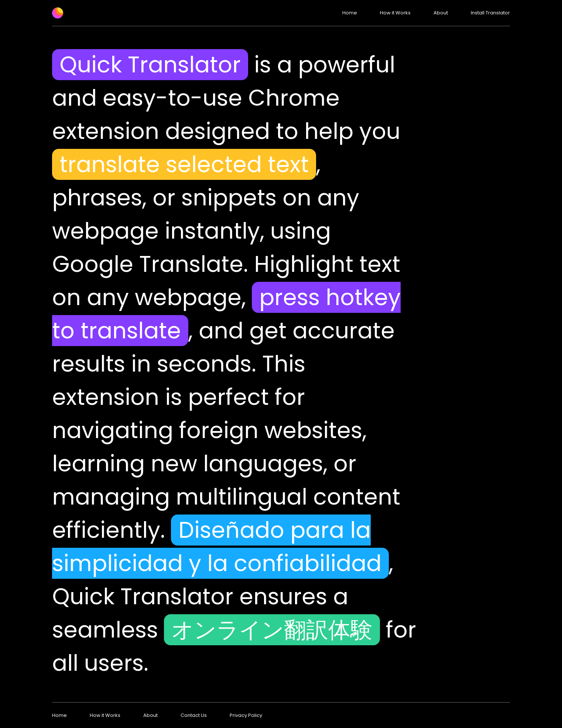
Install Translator (490, 13)
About (441, 13)
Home (350, 13)
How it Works (395, 13)
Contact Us (194, 715)
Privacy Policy (246, 715)
